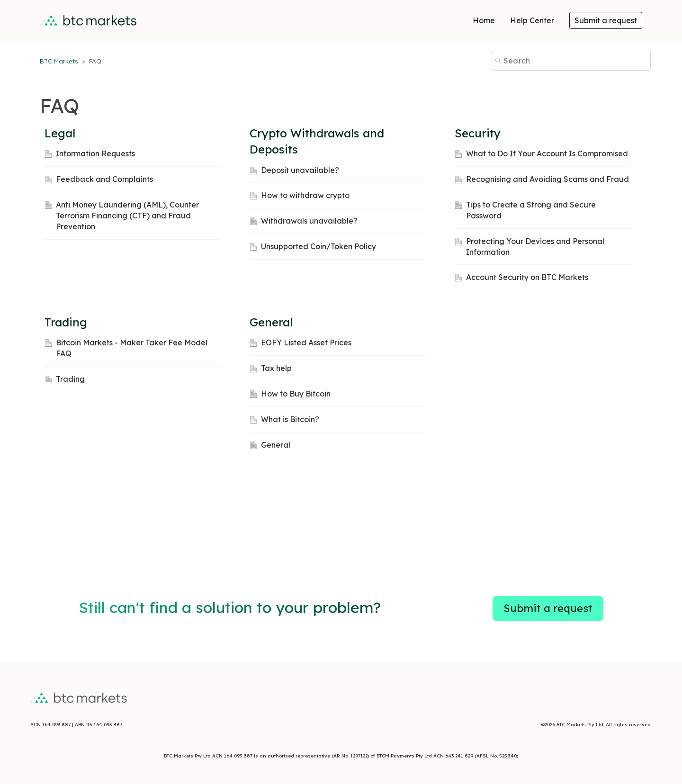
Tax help (276, 368)
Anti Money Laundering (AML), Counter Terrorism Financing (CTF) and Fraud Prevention (127, 216)
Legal (60, 133)
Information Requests (95, 153)
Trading (66, 322)
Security (478, 133)
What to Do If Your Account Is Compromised (547, 153)
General (271, 322)
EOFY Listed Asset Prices (306, 342)
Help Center (532, 20)
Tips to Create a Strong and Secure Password (531, 210)
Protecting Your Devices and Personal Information (535, 247)
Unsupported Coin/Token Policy (319, 246)
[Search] (571, 61)
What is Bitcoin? (290, 419)
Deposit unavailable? (300, 170)
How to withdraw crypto (305, 195)
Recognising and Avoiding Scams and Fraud (547, 179)
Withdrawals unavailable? (309, 221)
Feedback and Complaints (104, 179)
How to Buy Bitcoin (296, 394)
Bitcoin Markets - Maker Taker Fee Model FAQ (132, 348)
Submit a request (606, 20)
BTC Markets (60, 61)
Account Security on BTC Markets (527, 277)
